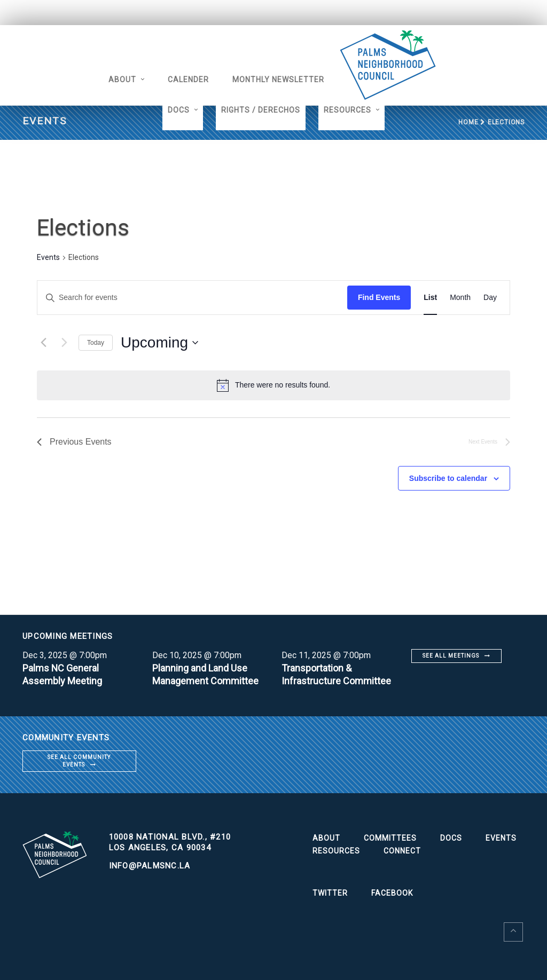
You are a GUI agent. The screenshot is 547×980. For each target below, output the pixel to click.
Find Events (379, 297)
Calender (188, 80)
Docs (179, 110)
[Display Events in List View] (430, 298)
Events (48, 257)
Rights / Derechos (261, 110)
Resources (347, 110)
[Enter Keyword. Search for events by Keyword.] (192, 298)
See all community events (79, 761)
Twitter (330, 893)
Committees (390, 838)
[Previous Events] (43, 343)
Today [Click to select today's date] (96, 343)
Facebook (392, 893)
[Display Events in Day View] (490, 298)
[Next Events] (64, 343)
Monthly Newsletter (278, 80)
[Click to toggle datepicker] (159, 343)
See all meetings (451, 656)
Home (468, 122)
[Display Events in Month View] (460, 298)
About (122, 80)
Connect (402, 851)
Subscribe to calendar (448, 478)
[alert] (283, 385)
